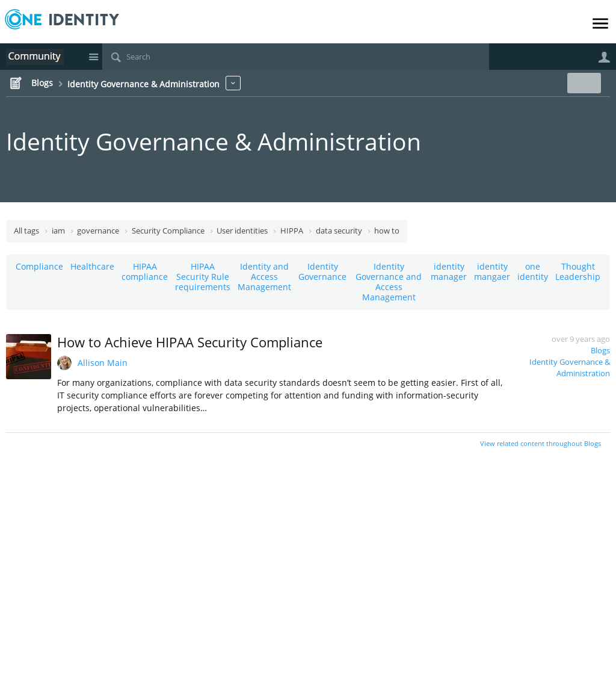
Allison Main (103, 363)
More (233, 83)
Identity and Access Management (264, 277)
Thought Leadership (578, 271)
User (604, 57)
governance (98, 231)
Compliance (39, 266)
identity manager (449, 271)
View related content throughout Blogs (541, 443)
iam (58, 231)
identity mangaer (492, 271)
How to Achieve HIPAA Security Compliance (190, 342)
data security (339, 231)
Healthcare (92, 266)
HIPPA (292, 231)
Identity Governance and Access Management (389, 281)
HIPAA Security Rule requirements (203, 277)
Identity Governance (322, 271)
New (583, 83)
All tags (26, 231)
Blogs (600, 351)
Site (93, 57)
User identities (242, 231)
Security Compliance (168, 231)
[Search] (296, 57)
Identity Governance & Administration (214, 141)
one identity (533, 271)
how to (387, 231)
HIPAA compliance (145, 271)
